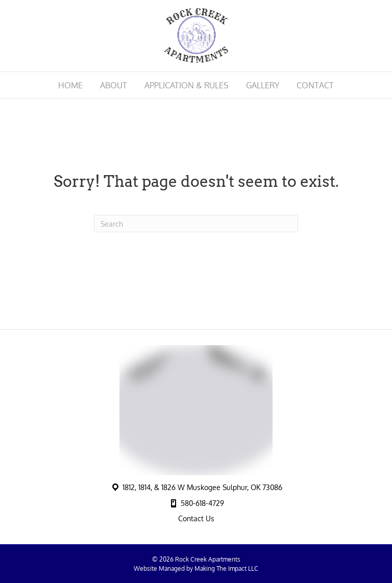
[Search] (196, 224)
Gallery (263, 85)
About (114, 85)
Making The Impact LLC (226, 568)
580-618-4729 (202, 503)
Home (70, 85)
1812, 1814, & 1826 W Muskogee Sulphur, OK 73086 (202, 487)
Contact (315, 85)
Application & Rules (187, 85)
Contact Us (196, 518)
